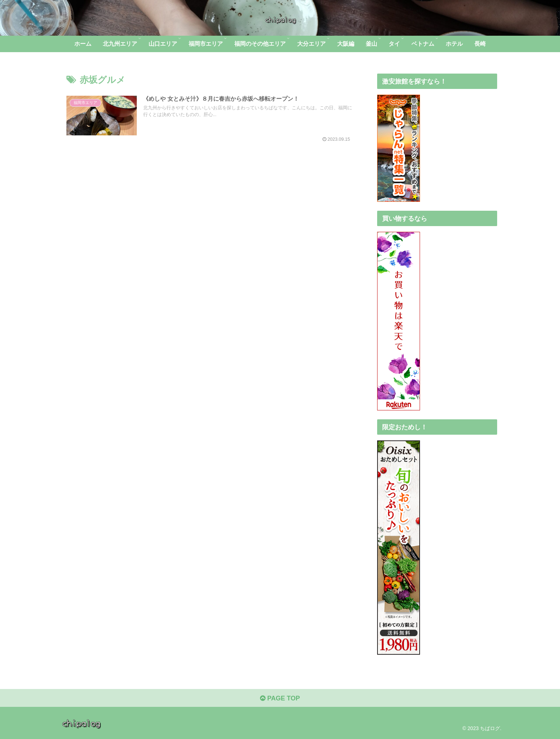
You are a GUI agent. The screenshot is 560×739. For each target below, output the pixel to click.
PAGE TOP (280, 698)
